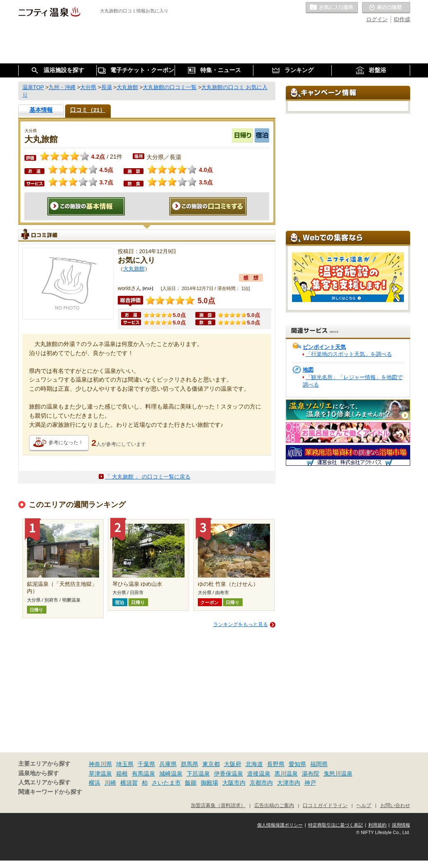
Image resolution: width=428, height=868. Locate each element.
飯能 (191, 783)
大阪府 (233, 764)
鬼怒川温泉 (338, 774)
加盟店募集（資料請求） (218, 805)
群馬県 (190, 764)
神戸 (310, 783)
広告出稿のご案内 (274, 805)
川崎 (110, 783)
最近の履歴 (386, 8)
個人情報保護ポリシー (280, 825)
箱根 (122, 774)
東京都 (211, 764)
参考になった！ (66, 442)
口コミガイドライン (325, 805)
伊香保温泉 (229, 774)
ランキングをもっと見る (241, 624)
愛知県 (297, 764)
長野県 (276, 764)
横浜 (95, 783)
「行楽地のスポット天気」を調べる (349, 354)
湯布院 (311, 774)
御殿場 (209, 783)
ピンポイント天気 (324, 347)
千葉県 (146, 764)
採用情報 (401, 825)
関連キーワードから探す (50, 792)
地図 (308, 370)
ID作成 (402, 19)
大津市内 (289, 783)
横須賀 (129, 783)
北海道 (254, 764)
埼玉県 (125, 764)
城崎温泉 (171, 774)
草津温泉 (100, 774)
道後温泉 (259, 774)
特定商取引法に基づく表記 (336, 825)
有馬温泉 (143, 774)
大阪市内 (234, 783)
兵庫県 (168, 764)
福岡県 (319, 764)
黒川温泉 (286, 774)
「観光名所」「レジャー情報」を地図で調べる (353, 381)
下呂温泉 (198, 774)
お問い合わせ (395, 805)
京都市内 (261, 783)
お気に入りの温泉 (332, 8)
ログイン (377, 19)
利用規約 (377, 825)
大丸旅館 (134, 269)
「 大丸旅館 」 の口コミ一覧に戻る (148, 477)
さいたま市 (166, 783)
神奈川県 (100, 764)
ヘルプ (364, 805)
